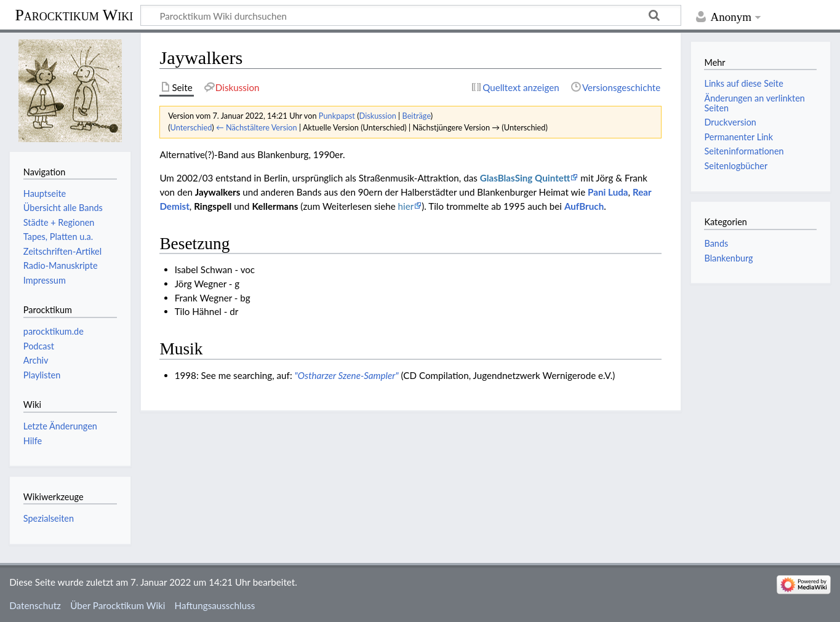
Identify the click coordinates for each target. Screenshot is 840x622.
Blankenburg (728, 258)
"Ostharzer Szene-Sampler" (347, 375)
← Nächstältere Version (257, 127)
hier (406, 206)
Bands (716, 243)
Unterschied (191, 127)
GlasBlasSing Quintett (525, 178)
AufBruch (584, 206)
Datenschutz (35, 605)
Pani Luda (608, 192)
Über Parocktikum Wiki (118, 605)
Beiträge (416, 116)
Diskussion (378, 116)
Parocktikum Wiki (74, 14)
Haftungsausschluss (215, 605)
